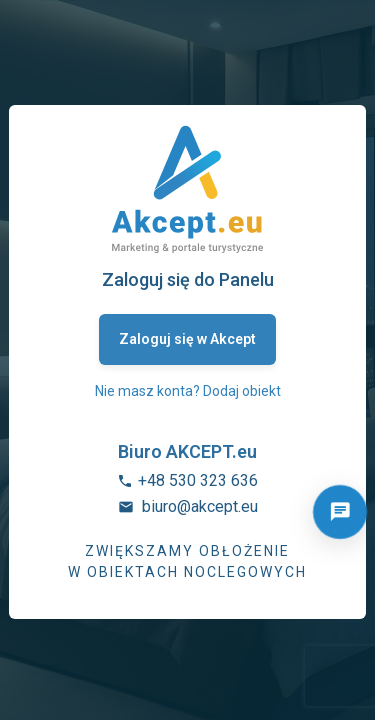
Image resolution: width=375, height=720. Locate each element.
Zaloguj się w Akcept (187, 339)
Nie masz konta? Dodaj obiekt (188, 391)
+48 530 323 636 (198, 480)
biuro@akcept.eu (200, 506)
